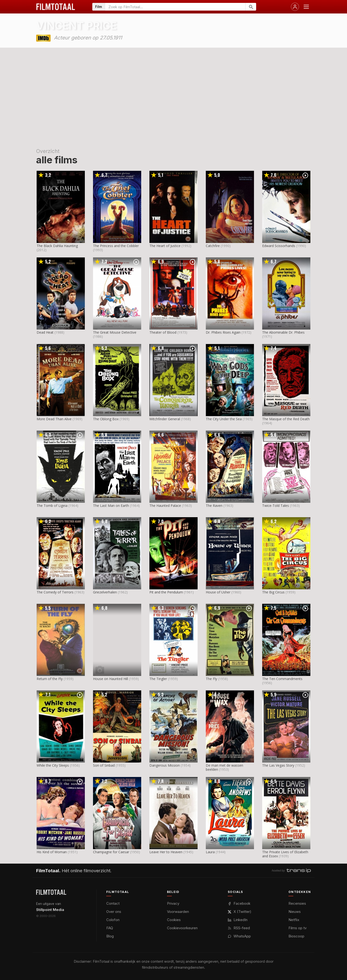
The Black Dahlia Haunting (57, 246)
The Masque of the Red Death (286, 419)
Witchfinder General (165, 419)
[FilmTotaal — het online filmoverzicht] (51, 892)
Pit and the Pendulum (166, 592)
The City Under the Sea (224, 419)
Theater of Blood (163, 332)
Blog (110, 936)
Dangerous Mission (165, 765)
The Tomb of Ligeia (52, 506)
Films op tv (297, 928)
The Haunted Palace (165, 506)
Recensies (297, 903)
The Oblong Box (106, 419)
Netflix (294, 920)
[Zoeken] (251, 7)
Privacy (173, 903)
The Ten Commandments (282, 679)
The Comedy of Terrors (55, 592)
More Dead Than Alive (54, 419)
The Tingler (158, 679)
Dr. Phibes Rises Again (223, 332)
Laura (210, 852)
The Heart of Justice (165, 246)
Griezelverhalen (105, 592)
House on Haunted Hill (110, 679)
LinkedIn (238, 920)
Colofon (113, 920)
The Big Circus (273, 592)
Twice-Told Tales (276, 506)
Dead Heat (45, 332)
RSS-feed (239, 928)
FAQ (110, 928)
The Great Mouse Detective (115, 332)
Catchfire (213, 246)
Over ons (114, 912)
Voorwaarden (178, 912)
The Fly (211, 679)
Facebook (239, 903)
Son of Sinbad (104, 765)
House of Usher (218, 592)
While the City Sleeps (53, 765)
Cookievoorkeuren (182, 928)
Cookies (174, 920)
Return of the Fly (50, 679)
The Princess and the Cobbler (116, 246)
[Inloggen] (295, 7)
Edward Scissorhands (279, 246)
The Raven (214, 506)
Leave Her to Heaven (166, 852)
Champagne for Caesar (111, 852)
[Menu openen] (306, 7)
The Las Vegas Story (278, 765)
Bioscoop (296, 936)
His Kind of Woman (52, 852)
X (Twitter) (240, 912)
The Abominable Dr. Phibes (283, 332)
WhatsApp (239, 936)
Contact (113, 903)
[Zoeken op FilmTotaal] (175, 7)
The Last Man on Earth (111, 506)
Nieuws (295, 912)
